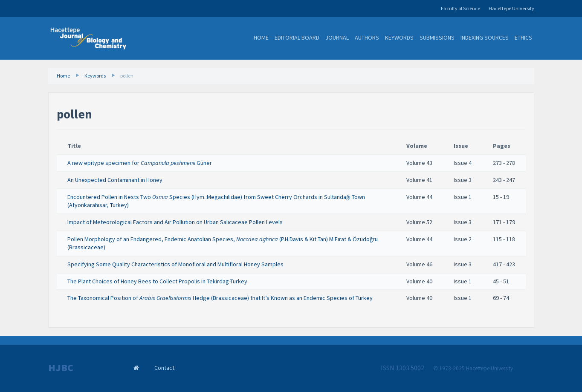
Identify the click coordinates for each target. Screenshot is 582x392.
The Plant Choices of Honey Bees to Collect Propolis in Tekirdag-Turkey (157, 281)
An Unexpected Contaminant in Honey (115, 180)
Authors (367, 37)
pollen (127, 76)
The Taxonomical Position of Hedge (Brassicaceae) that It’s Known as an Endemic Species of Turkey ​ (221, 298)
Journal (337, 37)
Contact (164, 368)
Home (261, 37)
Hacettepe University (511, 8)
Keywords (399, 37)
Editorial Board (297, 37)
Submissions (437, 37)
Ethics (523, 37)
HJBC (61, 368)
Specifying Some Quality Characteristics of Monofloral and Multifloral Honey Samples (175, 264)
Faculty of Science (460, 8)
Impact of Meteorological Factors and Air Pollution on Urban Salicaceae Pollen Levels (175, 222)
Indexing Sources (485, 37)
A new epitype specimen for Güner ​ (140, 163)
